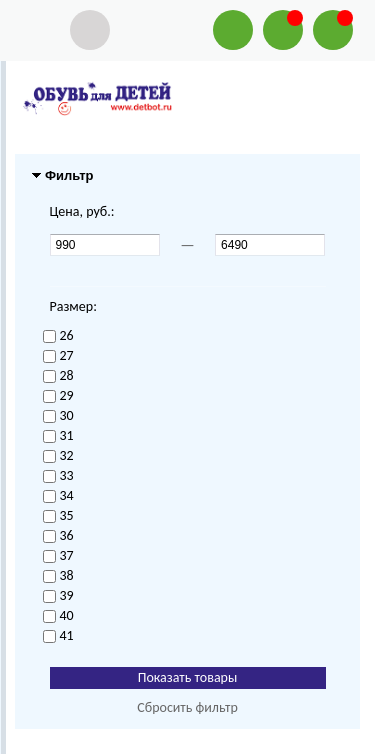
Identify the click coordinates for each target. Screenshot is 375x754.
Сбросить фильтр (187, 707)
